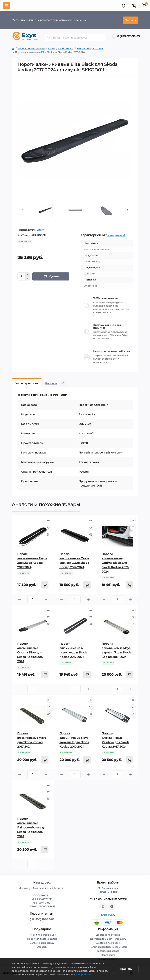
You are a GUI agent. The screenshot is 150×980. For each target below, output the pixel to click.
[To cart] (45, 584)
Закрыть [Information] (131, 20)
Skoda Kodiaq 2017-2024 (90, 48)
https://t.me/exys (112, 906)
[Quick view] (48, 520)
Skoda (51, 48)
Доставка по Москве (108, 934)
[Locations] (123, 5)
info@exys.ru (108, 914)
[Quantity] (21, 276)
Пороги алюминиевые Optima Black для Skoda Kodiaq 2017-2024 (115, 562)
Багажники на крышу (42, 942)
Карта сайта (108, 955)
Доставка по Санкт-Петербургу (108, 938)
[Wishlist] (48, 527)
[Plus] (28, 274)
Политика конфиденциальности (108, 947)
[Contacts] (134, 5)
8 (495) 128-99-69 (129, 36)
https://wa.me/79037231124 (103, 906)
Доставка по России (108, 942)
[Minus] (28, 278)
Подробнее (83, 974)
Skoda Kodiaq (66, 48)
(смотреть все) (116, 235)
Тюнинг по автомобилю (31, 48)
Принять (126, 969)
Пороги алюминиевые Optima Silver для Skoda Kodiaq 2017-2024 (31, 652)
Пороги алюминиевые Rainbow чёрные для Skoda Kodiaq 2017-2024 (32, 827)
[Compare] (48, 534)
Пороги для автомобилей (42, 938)
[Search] (49, 37)
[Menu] (6, 5)
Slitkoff (40, 229)
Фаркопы (42, 947)
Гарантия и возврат (108, 951)
